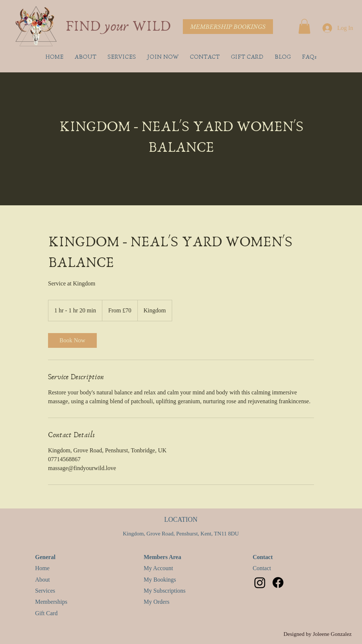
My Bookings (160, 580)
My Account (158, 568)
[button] (304, 26)
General (47, 557)
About (42, 580)
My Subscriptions (165, 591)
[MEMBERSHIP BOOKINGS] (228, 27)
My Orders (157, 602)
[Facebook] (278, 583)
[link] (72, 340)
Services (45, 591)
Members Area (162, 557)
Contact (263, 557)
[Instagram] (260, 583)
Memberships (51, 602)
